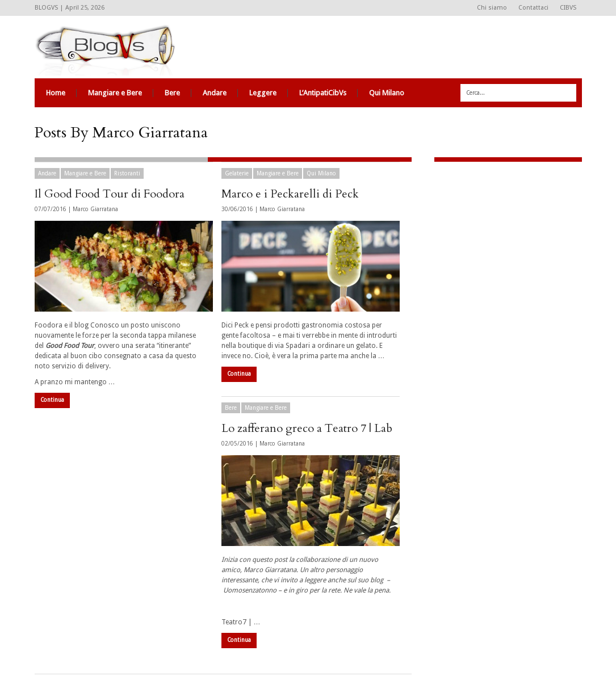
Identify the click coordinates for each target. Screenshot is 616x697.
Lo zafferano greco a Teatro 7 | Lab (307, 428)
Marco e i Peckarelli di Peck (290, 194)
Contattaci (533, 8)
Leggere (263, 93)
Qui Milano (387, 93)
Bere (172, 93)
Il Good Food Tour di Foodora (110, 194)
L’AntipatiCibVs (323, 93)
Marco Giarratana (95, 209)
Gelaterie (237, 173)
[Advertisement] (505, 247)
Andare (215, 93)
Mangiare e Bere (115, 93)
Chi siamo (492, 8)
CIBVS (568, 8)
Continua (52, 400)
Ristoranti (127, 173)
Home (56, 93)
